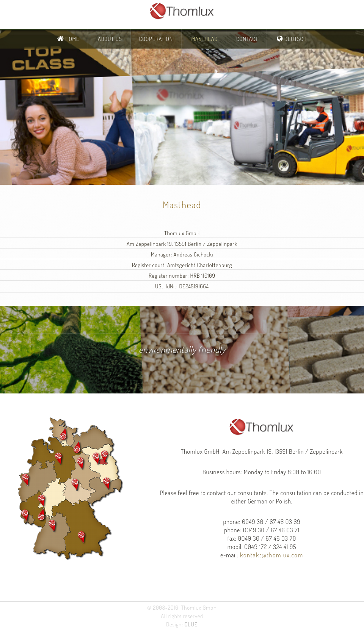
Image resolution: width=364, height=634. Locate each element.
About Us (110, 39)
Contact (247, 39)
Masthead (205, 39)
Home (72, 39)
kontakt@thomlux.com (271, 555)
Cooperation (156, 39)
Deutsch (295, 39)
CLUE (191, 624)
